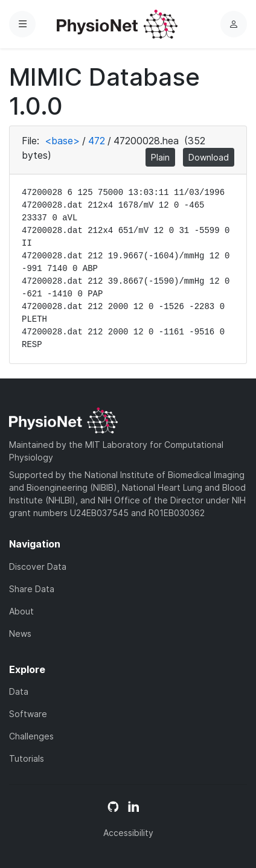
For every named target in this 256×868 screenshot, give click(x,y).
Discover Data (38, 566)
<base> (62, 141)
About (21, 611)
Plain (160, 157)
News (20, 633)
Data (19, 691)
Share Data (32, 589)
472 (97, 141)
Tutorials (27, 758)
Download (209, 157)
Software (28, 714)
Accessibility (128, 833)
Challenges (31, 736)
